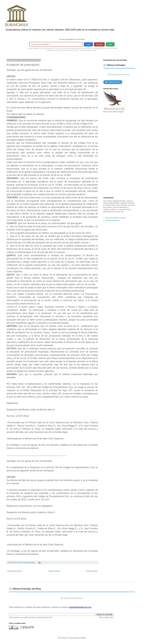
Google (88, 44)
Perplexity (99, 44)
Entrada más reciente (15, 571)
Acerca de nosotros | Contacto (115, 218)
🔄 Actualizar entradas (113, 82)
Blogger (83, 638)
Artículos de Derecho (112, 220)
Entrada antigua (92, 571)
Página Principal (54, 571)
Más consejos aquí (106, 617)
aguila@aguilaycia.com (80, 607)
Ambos (110, 44)
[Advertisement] (119, 155)
